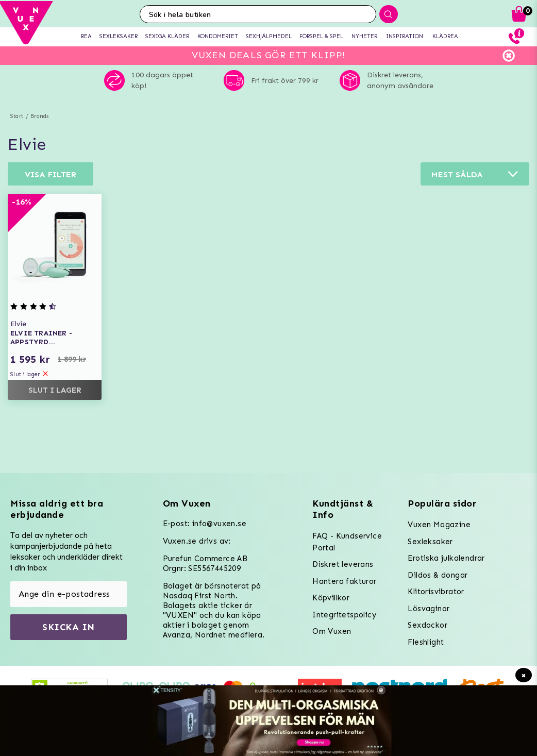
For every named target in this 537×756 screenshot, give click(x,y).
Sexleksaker (430, 542)
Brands (39, 116)
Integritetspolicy (344, 615)
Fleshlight (426, 642)
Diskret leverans (343, 564)
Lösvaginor (429, 609)
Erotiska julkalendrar (446, 558)
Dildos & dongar (438, 575)
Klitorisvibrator (436, 592)
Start (17, 116)
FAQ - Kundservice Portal (347, 542)
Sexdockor (427, 625)
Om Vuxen (332, 631)
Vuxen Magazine (439, 525)
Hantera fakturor (344, 581)
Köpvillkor (331, 598)
